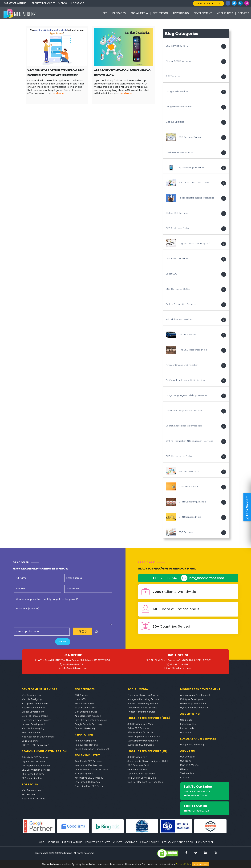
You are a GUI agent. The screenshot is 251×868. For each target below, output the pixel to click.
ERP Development (32, 734)
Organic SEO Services (34, 763)
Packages (119, 13)
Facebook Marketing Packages (196, 198)
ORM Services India (190, 518)
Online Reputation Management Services (189, 442)
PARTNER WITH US (15, 3)
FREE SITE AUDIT (208, 4)
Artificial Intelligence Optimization (185, 381)
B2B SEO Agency (84, 775)
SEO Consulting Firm (33, 776)
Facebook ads (188, 726)
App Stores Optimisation (88, 718)
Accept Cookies (201, 864)
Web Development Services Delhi (145, 784)
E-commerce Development (36, 722)
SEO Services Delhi (138, 759)
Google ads (186, 722)
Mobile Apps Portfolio (33, 800)
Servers (243, 13)
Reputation (160, 13)
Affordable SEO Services (179, 320)
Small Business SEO (85, 709)
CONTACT (77, 3)
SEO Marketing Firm (32, 780)
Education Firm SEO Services (90, 788)
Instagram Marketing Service (143, 701)
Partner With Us (72, 844)
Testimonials (187, 775)
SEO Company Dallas (178, 290)
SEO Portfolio (29, 796)
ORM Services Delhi (138, 771)
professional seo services (179, 153)
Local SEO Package (177, 259)
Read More (59, 94)
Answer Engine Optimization (182, 366)
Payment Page (205, 844)
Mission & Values (189, 767)
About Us (53, 844)
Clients (184, 771)
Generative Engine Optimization (184, 411)
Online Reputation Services (181, 305)
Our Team (185, 762)
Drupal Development (33, 714)
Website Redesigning (33, 730)
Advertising (181, 13)
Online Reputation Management (92, 751)
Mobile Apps (225, 13)
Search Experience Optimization (184, 426)
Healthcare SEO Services (88, 767)
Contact (131, 844)
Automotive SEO (188, 335)
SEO (105, 13)
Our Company (188, 758)
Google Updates (175, 122)
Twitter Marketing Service (142, 714)
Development (203, 13)
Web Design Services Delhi (142, 779)
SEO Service (81, 697)
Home (41, 844)
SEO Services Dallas (190, 138)
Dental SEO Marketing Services (91, 771)
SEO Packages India (177, 229)
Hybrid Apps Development (194, 709)
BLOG (63, 3)
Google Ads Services (177, 92)
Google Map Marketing (192, 746)
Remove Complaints (86, 742)
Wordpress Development (35, 705)
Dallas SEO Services (177, 214)
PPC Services (173, 77)
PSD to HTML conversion (35, 747)
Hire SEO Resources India (193, 350)
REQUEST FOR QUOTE (42, 3)
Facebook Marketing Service (143, 697)
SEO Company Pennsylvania (143, 742)
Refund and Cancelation (178, 844)
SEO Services (186, 533)
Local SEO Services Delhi (141, 775)
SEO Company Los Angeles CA (144, 738)
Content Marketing (85, 730)
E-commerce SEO (84, 705)
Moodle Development (33, 709)
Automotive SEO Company (89, 779)
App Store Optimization (192, 168)
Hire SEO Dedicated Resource (91, 722)
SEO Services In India (191, 472)
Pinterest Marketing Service (143, 705)
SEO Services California (140, 734)
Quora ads (186, 734)
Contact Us (186, 779)
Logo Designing (30, 743)
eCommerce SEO (188, 487)
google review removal (179, 107)
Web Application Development (38, 739)
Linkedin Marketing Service (142, 709)
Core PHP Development (35, 718)
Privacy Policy (150, 844)
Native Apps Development (195, 705)
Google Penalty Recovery (88, 726)
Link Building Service (86, 714)
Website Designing (32, 701)
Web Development (32, 697)
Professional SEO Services (36, 767)
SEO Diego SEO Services (141, 747)
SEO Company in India (179, 457)
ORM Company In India (193, 502)
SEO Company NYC (177, 46)
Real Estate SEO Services (88, 763)
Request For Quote (98, 844)
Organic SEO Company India (195, 244)
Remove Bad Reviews (87, 747)
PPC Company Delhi (138, 767)
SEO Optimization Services (36, 771)
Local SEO (171, 274)
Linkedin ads (187, 730)
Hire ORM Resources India (194, 183)
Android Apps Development (195, 697)
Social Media (139, 13)
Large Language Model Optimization (187, 396)
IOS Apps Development (193, 701)
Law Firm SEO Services (87, 784)
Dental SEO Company (178, 62)
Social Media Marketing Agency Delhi (148, 763)
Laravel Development (34, 726)
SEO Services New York (140, 726)
